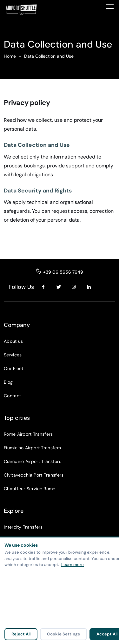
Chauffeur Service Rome (30, 489)
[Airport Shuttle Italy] (33, 10)
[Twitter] (59, 287)
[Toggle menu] (110, 6)
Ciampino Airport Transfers (33, 461)
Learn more (73, 565)
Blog (8, 382)
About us (13, 341)
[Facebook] (43, 287)
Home (10, 56)
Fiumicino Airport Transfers (32, 448)
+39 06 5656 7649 (63, 272)
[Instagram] (74, 287)
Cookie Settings (63, 634)
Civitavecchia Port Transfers (34, 475)
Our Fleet (14, 368)
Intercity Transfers (23, 527)
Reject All (21, 634)
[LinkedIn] (89, 287)
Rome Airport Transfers (28, 434)
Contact (12, 396)
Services (13, 355)
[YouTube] (104, 287)
